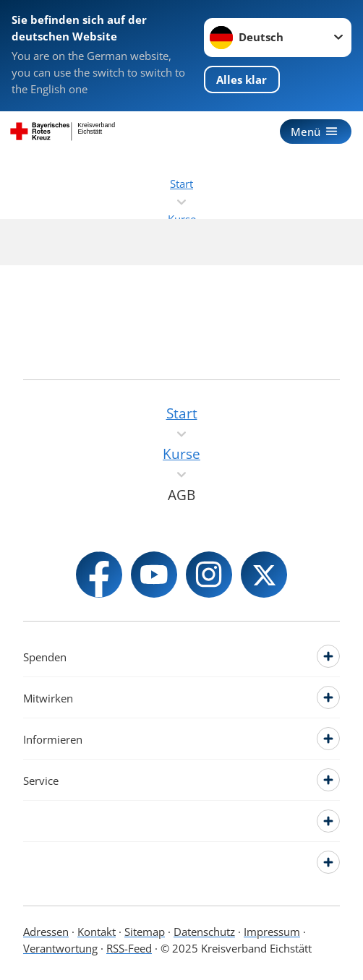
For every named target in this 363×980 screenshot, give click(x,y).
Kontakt (97, 932)
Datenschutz (204, 932)
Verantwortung (60, 948)
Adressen (46, 932)
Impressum (272, 932)
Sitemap (145, 932)
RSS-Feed (129, 948)
